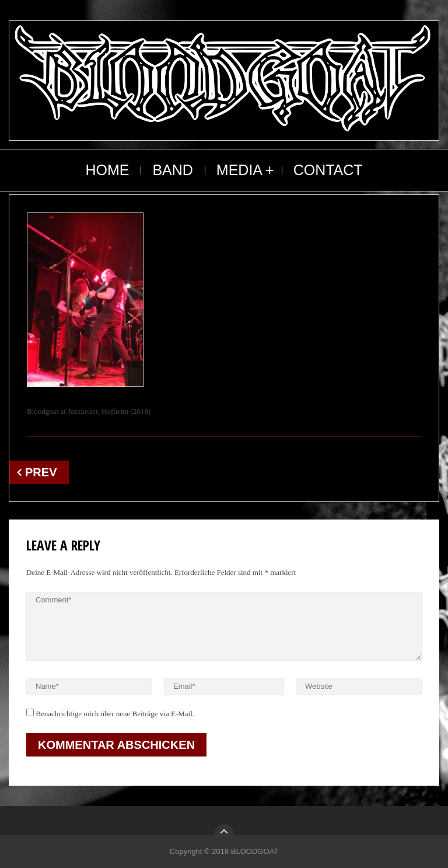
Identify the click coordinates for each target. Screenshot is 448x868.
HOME (107, 170)
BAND (172, 170)
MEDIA (239, 170)
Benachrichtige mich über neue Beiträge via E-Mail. (115, 714)
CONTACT (328, 170)
